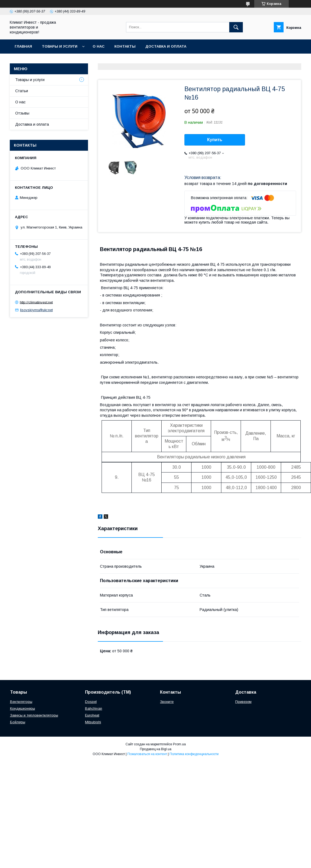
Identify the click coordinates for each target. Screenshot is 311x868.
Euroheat (92, 715)
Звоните (167, 702)
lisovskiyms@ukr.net (36, 310)
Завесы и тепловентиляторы (34, 715)
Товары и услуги (60, 46)
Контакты (125, 46)
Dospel (91, 702)
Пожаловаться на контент (147, 754)
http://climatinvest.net (36, 302)
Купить (215, 140)
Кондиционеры (23, 708)
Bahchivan (94, 708)
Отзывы (22, 113)
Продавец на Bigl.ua (156, 749)
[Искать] (236, 27)
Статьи (22, 91)
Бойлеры (18, 722)
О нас (99, 46)
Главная (23, 46)
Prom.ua (179, 744)
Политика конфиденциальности (194, 754)
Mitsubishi (93, 722)
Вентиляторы (21, 702)
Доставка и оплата (166, 46)
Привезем (243, 702)
